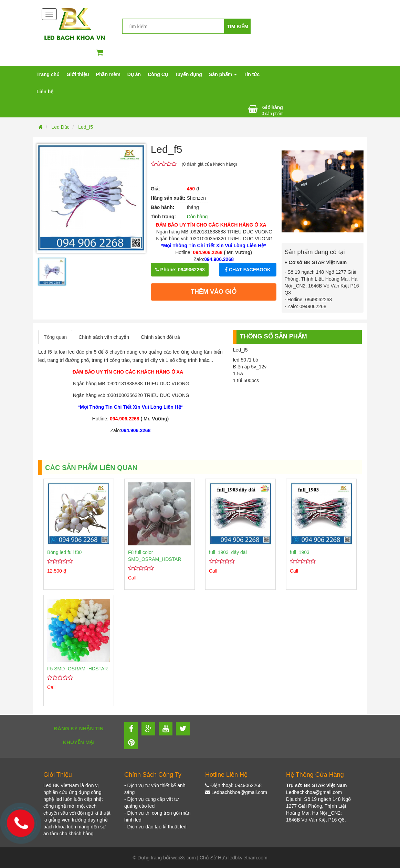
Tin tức (252, 74)
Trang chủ (48, 74)
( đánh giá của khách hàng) (209, 164)
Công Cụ (158, 74)
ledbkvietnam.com (248, 858)
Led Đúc (61, 127)
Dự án (134, 74)
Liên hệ (45, 92)
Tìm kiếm (238, 27)
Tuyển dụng (188, 74)
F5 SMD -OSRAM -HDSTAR (77, 669)
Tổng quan (55, 337)
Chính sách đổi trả (160, 337)
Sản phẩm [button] (223, 74)
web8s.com (184, 858)
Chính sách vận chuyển (104, 337)
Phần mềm (108, 74)
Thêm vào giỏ (214, 292)
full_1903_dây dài (228, 552)
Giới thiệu (78, 74)
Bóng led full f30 (64, 552)
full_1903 (300, 552)
